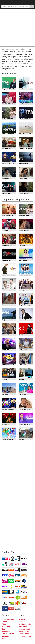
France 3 (18, 559)
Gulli (18, 597)
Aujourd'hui (23, 619)
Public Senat (11, 609)
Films (4, 624)
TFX (11, 570)
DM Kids (18, 603)
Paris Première (18, 581)
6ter (11, 575)
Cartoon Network (5, 603)
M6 (11, 564)
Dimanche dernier (26, 636)
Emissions (6, 627)
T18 (24, 581)
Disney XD (11, 603)
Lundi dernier (24, 634)
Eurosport (5, 597)
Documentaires (8, 634)
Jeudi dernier (24, 627)
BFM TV (24, 586)
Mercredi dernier (25, 629)
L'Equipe (11, 597)
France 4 (18, 570)
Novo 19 (5, 586)
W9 (24, 564)
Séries (4, 622)
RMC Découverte (18, 575)
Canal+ (24, 559)
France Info (11, 586)
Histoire (18, 609)
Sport (4, 629)
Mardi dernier (24, 631)
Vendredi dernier (25, 624)
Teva (11, 581)
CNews (18, 586)
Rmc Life (5, 581)
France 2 (11, 559)
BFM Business (5, 592)
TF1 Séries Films (5, 575)
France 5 (5, 564)
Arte (18, 564)
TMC (5, 570)
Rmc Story (24, 575)
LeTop (24, 603)
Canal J (24, 597)
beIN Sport (24, 592)
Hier (20, 622)
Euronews (11, 592)
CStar (24, 570)
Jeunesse (6, 631)
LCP (5, 609)
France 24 (18, 592)
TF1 (5, 559)
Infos (4, 639)
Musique (5, 636)
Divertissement (8, 619)
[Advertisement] (17, 27)
